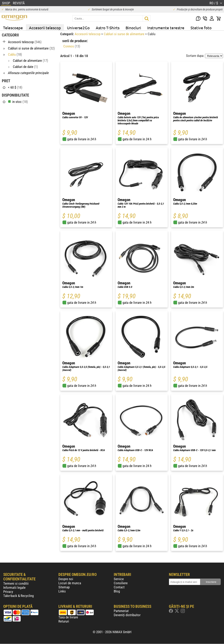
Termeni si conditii (16, 583)
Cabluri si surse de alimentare (124, 34)
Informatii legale (14, 588)
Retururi (64, 621)
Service (119, 579)
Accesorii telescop (45, 28)
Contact (119, 587)
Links (62, 591)
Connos (72, 46)
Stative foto (201, 28)
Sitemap (64, 587)
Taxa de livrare (68, 617)
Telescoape (13, 28)
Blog (117, 591)
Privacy (8, 592)
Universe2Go (78, 28)
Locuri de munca (70, 583)
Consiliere (121, 583)
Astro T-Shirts (108, 28)
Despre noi (66, 579)
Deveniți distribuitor (127, 615)
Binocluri (133, 28)
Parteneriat (121, 611)
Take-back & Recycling (18, 596)
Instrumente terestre (166, 28)
